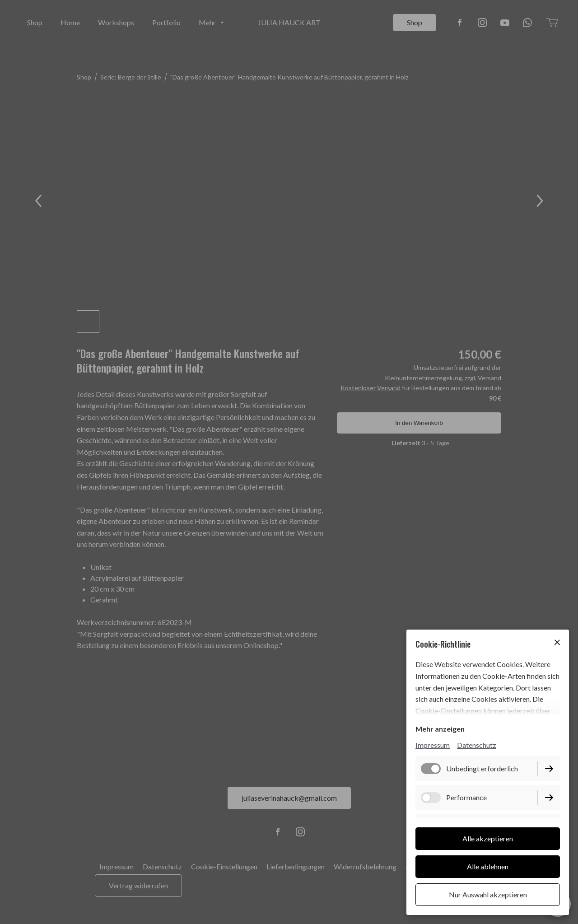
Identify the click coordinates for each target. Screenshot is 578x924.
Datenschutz (477, 745)
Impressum (433, 745)
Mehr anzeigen (440, 729)
